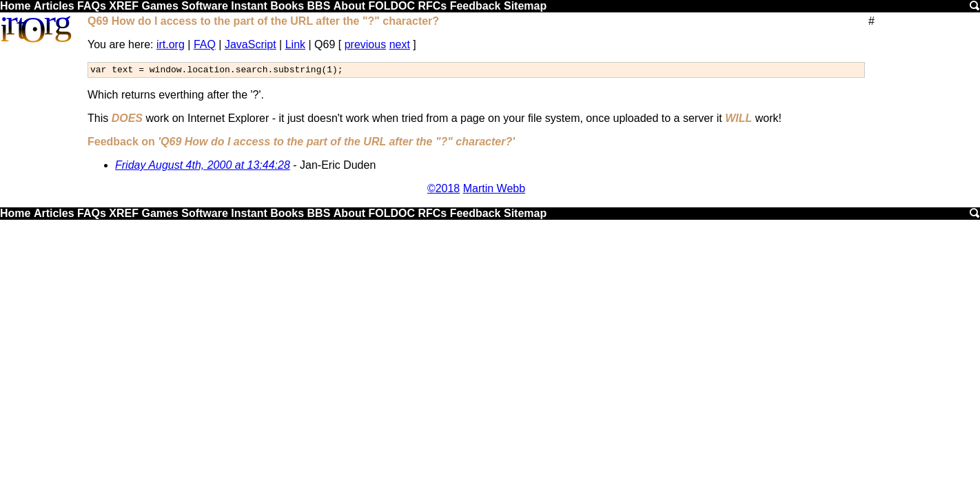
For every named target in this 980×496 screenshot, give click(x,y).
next (400, 44)
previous (365, 44)
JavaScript (251, 44)
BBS (319, 6)
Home (15, 6)
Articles (54, 6)
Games (160, 6)
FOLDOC (391, 6)
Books (287, 6)
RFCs (432, 6)
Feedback (476, 6)
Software (205, 6)
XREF (124, 6)
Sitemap (525, 6)
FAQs (92, 6)
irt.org (171, 44)
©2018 (443, 190)
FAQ (205, 44)
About (349, 6)
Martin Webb (494, 190)
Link (295, 44)
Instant (249, 6)
